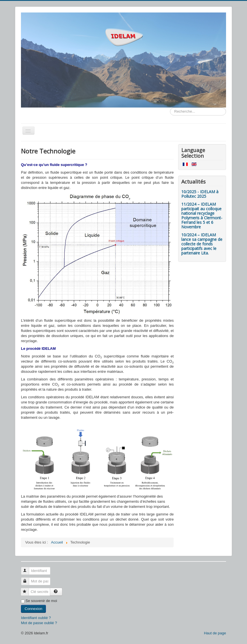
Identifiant (28, 568)
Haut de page (215, 633)
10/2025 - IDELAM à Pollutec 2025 (200, 194)
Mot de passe (28, 579)
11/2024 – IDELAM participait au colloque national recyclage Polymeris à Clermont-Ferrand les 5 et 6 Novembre (202, 215)
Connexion (33, 609)
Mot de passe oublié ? (39, 623)
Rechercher (170, 108)
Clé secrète (27, 589)
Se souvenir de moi (41, 601)
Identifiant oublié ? (36, 618)
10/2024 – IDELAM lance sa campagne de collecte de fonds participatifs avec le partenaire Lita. (202, 244)
